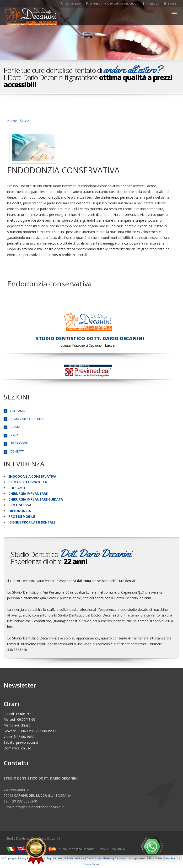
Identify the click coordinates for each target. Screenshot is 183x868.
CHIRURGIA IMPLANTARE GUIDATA (36, 499)
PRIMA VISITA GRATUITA (27, 419)
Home (12, 121)
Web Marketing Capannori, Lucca (116, 858)
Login (170, 4)
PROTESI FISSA (20, 505)
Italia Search (171, 858)
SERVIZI (15, 427)
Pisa (152, 858)
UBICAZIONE (19, 443)
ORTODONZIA (20, 511)
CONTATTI (17, 451)
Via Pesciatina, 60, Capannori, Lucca (112, 4)
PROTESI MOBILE (22, 517)
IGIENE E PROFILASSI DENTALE (32, 522)
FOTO (14, 435)
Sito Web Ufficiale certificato (69, 858)
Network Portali (90, 864)
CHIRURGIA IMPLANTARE (28, 494)
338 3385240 (71, 4)
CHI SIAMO (18, 411)
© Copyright (9, 858)
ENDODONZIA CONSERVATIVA (32, 476)
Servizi (25, 121)
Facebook (151, 4)
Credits (91, 858)
